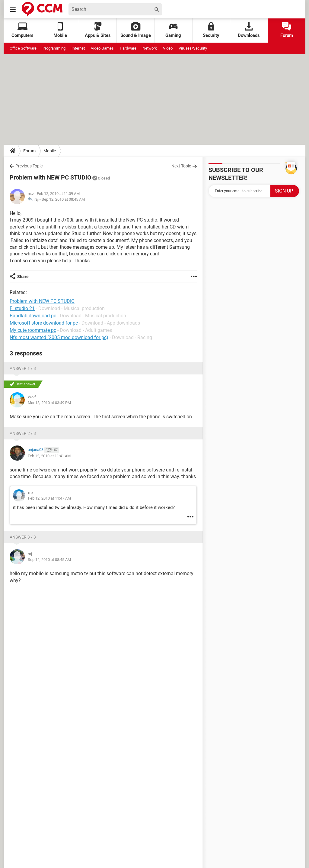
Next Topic (181, 166)
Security (211, 30)
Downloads (249, 30)
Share (23, 277)
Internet (78, 48)
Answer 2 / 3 (23, 433)
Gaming (173, 30)
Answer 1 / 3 (23, 368)
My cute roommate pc (33, 330)
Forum (287, 30)
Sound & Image (136, 30)
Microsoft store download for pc (44, 323)
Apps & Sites (98, 30)
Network (150, 48)
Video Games (102, 48)
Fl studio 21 (22, 308)
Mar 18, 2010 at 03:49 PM (49, 403)
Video (168, 48)
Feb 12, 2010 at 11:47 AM (49, 498)
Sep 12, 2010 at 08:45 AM (63, 199)
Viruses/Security (193, 48)
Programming (54, 48)
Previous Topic (29, 166)
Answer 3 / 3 (23, 537)
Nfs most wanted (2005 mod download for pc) (59, 337)
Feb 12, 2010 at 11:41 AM (49, 456)
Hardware (128, 48)
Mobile (50, 151)
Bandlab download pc (33, 316)
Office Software (23, 48)
